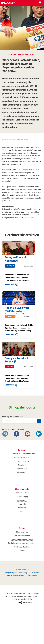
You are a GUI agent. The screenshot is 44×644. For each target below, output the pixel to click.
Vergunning (33, 576)
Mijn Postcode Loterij (22, 536)
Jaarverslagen (22, 469)
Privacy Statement (22, 570)
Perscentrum (22, 473)
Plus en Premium (22, 461)
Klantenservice (22, 532)
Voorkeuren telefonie (22, 547)
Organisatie (22, 465)
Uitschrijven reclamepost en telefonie (22, 543)
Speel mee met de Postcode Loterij (22, 454)
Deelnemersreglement (15, 576)
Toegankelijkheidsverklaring (16, 573)
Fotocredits (22, 504)
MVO (22, 512)
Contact (22, 551)
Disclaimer (35, 573)
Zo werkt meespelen (22, 458)
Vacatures (22, 508)
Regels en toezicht (22, 493)
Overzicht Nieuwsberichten (21, 55)
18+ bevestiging (22, 497)
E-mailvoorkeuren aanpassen (22, 540)
